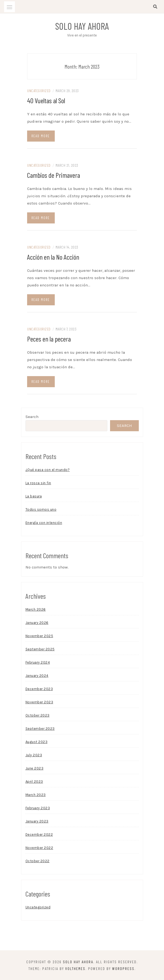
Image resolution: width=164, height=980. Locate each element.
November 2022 (39, 848)
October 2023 (38, 715)
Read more (41, 136)
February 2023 (38, 808)
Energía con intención (44, 523)
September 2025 (40, 649)
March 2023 (36, 795)
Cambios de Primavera (54, 175)
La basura (34, 496)
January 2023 (37, 821)
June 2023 (35, 768)
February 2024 (38, 662)
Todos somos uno (41, 509)
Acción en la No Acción (53, 257)
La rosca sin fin (38, 483)
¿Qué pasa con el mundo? (48, 470)
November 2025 (39, 636)
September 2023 (40, 729)
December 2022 (39, 834)
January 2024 (37, 676)
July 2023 (34, 755)
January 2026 (37, 623)
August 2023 (37, 742)
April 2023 (34, 782)
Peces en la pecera (49, 339)
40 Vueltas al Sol (46, 100)
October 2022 (38, 861)
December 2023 (39, 689)
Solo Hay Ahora (82, 26)
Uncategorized (39, 91)
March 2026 (36, 609)
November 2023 (39, 702)
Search (32, 417)
